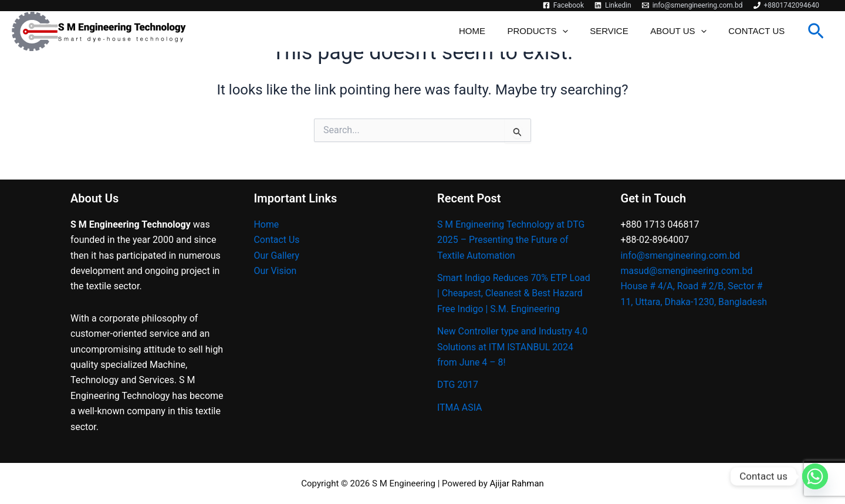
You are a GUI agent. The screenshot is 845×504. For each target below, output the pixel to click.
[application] (578, 31)
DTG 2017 (458, 400)
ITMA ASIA (460, 423)
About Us (685, 31)
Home (492, 31)
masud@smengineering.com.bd (687, 271)
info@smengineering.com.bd (681, 256)
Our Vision (276, 271)
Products (553, 31)
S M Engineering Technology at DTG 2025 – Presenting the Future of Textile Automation (511, 240)
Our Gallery (277, 256)
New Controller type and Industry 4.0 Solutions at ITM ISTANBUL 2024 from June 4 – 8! (513, 363)
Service (620, 31)
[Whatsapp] (815, 476)
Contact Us (759, 31)
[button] (816, 32)
